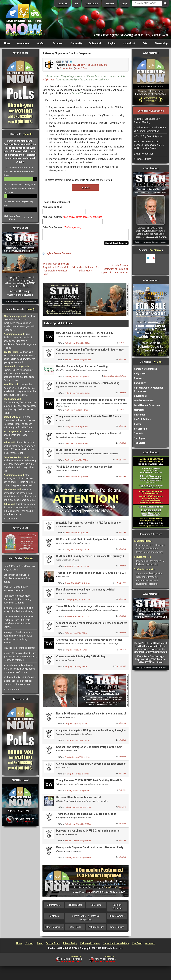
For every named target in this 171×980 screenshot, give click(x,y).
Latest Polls (75, 929)
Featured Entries (96, 929)
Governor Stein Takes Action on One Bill (79, 799)
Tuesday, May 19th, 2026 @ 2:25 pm (77, 428)
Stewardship (161, 43)
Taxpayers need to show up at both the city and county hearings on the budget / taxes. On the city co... (19, 373)
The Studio (140, 443)
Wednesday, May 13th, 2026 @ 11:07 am (78, 809)
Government (23, 43)
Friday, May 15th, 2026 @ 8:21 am (76, 725)
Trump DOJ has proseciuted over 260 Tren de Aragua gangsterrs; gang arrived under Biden (86, 817)
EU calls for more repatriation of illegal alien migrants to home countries (115, 271)
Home (7, 43)
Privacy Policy (70, 945)
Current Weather (117, 918)
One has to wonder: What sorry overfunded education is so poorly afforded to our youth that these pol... (20, 323)
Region (112, 43)
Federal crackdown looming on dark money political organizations (86, 593)
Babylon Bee (66, 68)
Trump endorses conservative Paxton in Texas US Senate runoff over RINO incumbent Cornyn (19, 622)
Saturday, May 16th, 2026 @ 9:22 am (77, 618)
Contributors (92, 4)
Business (57, 43)
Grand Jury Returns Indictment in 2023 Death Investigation (151, 129)
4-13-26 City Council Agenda (148, 136)
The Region (140, 438)
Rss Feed (137, 945)
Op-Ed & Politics (142, 419)
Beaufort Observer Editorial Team (115, 378)
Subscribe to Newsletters (116, 945)
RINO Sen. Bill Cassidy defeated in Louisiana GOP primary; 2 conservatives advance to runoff (90, 559)
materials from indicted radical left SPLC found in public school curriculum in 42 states (20, 669)
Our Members (54, 907)
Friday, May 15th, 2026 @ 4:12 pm (76, 668)
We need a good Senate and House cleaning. (18, 435)
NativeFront (129, 43)
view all (27, 134)
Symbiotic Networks (144, 569)
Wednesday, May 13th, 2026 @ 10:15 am (78, 826)
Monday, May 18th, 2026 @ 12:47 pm (77, 551)
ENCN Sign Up (75, 907)
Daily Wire (122, 344)
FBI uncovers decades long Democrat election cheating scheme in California (17, 599)
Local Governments (144, 401)
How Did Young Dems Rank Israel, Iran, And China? (20, 568)
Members (110, 4)
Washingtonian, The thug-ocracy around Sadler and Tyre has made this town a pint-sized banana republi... (20, 406)
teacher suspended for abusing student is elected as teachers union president (92, 626)
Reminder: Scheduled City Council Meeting (147, 121)
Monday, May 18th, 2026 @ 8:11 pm (77, 479)
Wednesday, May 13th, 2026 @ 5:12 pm (78, 792)
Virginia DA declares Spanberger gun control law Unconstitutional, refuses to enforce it (20, 656)
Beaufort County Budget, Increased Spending (16, 589)
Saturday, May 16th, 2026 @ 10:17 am (77, 601)
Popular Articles (142, 557)
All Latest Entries (12, 690)
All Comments (11, 519)
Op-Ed (40, 43)
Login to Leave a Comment (58, 255)
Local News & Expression (147, 405)
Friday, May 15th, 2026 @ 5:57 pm (76, 652)
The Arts (138, 433)
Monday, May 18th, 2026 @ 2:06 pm (77, 535)
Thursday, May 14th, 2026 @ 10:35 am (77, 759)
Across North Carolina (145, 369)
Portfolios (54, 918)
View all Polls (28, 218)
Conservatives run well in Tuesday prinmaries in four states (17, 578)
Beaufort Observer (117, 908)
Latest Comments (54, 929)
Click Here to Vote (12, 216)
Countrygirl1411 (120, 461)
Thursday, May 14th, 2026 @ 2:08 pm (77, 742)
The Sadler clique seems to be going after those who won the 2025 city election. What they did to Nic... (20, 464)
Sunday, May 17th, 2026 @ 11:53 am (77, 568)
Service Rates (53, 945)
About (40, 945)
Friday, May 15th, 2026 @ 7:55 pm (76, 635)
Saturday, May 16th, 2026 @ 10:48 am (77, 585)
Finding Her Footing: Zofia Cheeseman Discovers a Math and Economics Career (149, 145)
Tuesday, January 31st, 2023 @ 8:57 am (87, 65)
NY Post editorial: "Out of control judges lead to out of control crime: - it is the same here (20, 681)
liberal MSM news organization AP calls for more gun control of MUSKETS (91, 717)
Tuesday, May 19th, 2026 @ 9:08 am (77, 445)
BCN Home (96, 907)
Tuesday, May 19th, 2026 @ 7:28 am (77, 462)
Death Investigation (144, 154)
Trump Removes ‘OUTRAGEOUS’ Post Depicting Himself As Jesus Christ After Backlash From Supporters (89, 784)
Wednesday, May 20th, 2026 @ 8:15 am (78, 395)
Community (76, 43)
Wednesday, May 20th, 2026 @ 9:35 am (78, 378)
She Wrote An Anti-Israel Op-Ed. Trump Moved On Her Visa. (90, 641)
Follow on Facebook (90, 945)
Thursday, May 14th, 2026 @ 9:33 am (77, 776)
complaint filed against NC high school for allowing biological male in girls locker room (91, 733)
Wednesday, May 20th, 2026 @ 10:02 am (78, 361)
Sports (137, 424)
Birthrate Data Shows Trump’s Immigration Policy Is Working (18, 610)
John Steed (122, 361)
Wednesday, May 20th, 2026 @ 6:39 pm (78, 345)
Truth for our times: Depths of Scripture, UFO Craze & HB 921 (91, 574)
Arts (145, 43)
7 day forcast (156, 250)
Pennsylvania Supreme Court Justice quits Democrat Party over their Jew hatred (90, 851)
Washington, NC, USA (151, 264)
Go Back (85, 187)
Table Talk (62, 4)
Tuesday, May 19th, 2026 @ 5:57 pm (77, 412)
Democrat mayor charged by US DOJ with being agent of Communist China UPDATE (88, 834)
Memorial (139, 410)
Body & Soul (95, 43)
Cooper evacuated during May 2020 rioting (81, 658)
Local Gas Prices (143, 541)
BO (76, 4)
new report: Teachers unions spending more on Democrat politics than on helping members (18, 637)
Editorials (90, 269)
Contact (29, 945)
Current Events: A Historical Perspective (85, 919)
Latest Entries (117, 929)
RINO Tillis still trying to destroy (19, 648)
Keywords (150, 945)
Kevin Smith (122, 809)
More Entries (81, 68)
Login (125, 4)
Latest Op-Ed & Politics (58, 325)
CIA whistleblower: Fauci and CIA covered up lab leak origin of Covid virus (91, 767)
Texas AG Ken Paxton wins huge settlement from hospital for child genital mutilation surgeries (91, 609)
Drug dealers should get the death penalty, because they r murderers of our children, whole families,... (20, 341)
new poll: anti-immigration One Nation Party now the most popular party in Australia (89, 750)
